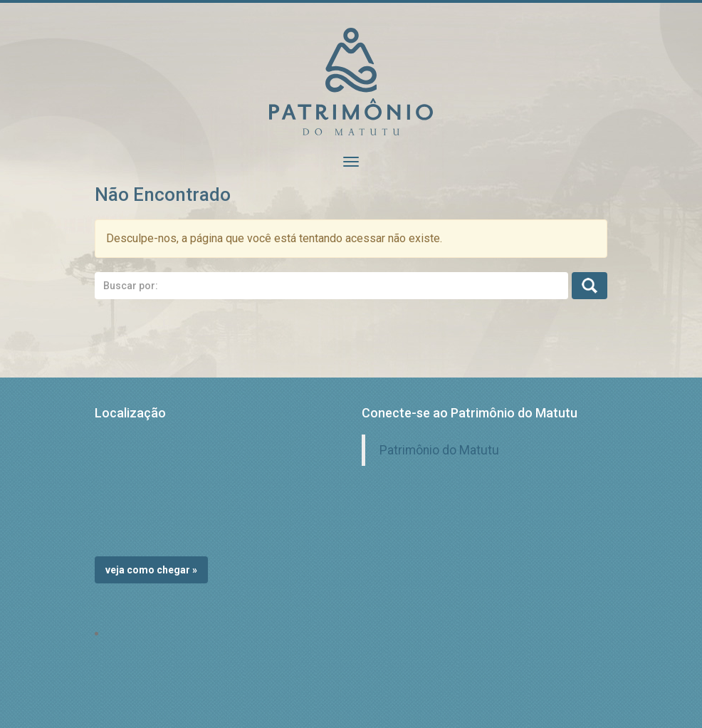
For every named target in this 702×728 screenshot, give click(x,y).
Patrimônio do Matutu (439, 450)
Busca (590, 286)
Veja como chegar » (151, 570)
